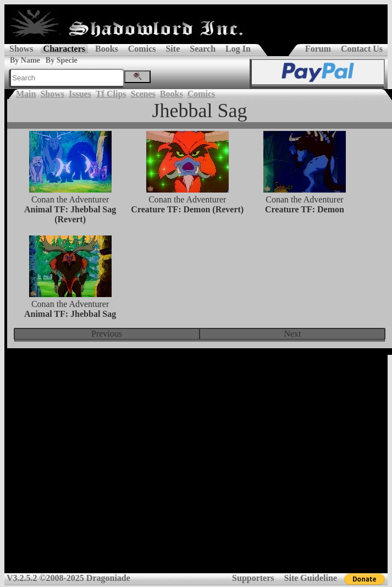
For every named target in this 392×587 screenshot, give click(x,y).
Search (203, 49)
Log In (238, 49)
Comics (142, 49)
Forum (318, 49)
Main (26, 94)
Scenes (143, 94)
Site (173, 49)
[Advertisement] (194, 468)
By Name (25, 60)
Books (107, 49)
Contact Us (362, 49)
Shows (21, 49)
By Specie (62, 60)
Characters (64, 49)
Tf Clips (111, 94)
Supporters (253, 578)
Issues (80, 94)
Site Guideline (311, 578)
